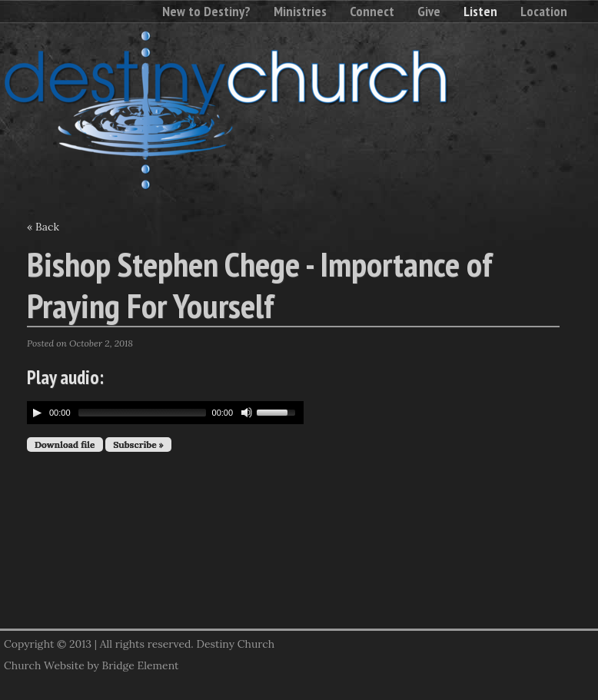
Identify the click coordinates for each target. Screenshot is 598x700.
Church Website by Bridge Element (91, 665)
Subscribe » (138, 445)
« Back (43, 227)
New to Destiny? (206, 11)
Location (544, 11)
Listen (480, 11)
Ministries (300, 11)
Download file (65, 445)
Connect (372, 11)
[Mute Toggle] (247, 413)
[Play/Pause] (37, 413)
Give (429, 11)
